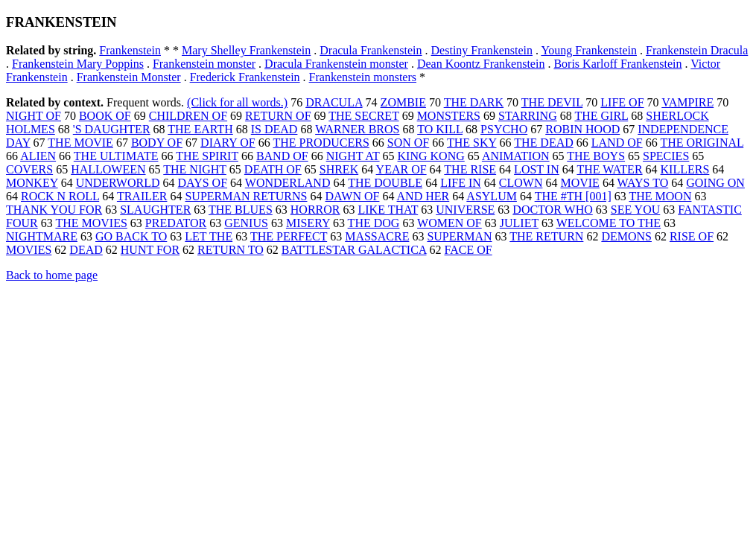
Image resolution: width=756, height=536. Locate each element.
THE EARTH (200, 129)
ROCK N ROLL (60, 196)
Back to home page (52, 275)
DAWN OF (352, 196)
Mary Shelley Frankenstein (246, 50)
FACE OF (468, 250)
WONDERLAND (288, 183)
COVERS (29, 169)
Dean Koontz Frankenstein (481, 64)
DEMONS (626, 236)
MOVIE (579, 183)
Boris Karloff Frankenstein (617, 64)
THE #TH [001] (573, 196)
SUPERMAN (459, 236)
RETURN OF (278, 116)
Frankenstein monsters (363, 77)
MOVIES (29, 250)
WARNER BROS (357, 129)
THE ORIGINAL (702, 143)
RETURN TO (231, 250)
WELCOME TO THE (609, 223)
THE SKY (472, 143)
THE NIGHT (195, 169)
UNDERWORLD (118, 183)
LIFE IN (461, 183)
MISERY (308, 223)
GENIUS (246, 223)
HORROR (315, 210)
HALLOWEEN (108, 169)
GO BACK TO (131, 236)
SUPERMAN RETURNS (246, 196)
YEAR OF (401, 169)
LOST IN (537, 169)
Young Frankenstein (589, 50)
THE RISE (470, 169)
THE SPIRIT (207, 156)
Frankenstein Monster (129, 77)
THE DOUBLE (385, 183)
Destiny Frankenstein (482, 50)
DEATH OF (273, 169)
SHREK (339, 169)
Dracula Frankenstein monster (336, 64)
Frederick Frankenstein (245, 77)
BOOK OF (105, 116)
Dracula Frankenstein (371, 50)
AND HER (423, 196)
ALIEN (38, 156)
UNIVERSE (465, 210)
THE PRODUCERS (321, 143)
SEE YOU (636, 210)
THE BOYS (596, 156)
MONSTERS (449, 116)
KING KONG (431, 156)
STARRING (528, 116)
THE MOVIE (80, 143)
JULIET (519, 223)
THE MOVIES (91, 223)
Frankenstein (130, 50)
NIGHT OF (34, 116)
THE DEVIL (552, 102)
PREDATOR (176, 223)
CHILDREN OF (188, 116)
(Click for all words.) (237, 102)
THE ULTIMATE (116, 156)
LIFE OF (622, 102)
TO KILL (440, 129)
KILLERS (685, 169)
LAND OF (617, 143)
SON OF (408, 143)
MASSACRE (377, 236)
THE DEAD (544, 143)
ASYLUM (492, 196)
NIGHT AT (353, 156)
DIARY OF (228, 143)
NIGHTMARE (42, 236)
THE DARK (474, 102)
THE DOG (374, 223)
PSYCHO (504, 129)
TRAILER (142, 196)
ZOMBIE (403, 102)
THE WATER (609, 169)
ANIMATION (516, 156)
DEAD (86, 250)
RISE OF (692, 236)
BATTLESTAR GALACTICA (354, 250)
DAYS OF (203, 183)
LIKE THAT (388, 210)
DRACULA (334, 102)
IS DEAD (274, 129)
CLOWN (521, 183)
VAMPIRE (687, 102)
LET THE (209, 236)
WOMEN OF (450, 223)
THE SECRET (363, 116)
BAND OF (282, 156)
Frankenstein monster (204, 64)
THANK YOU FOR (54, 210)
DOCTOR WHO (552, 210)
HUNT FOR (150, 250)
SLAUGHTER (155, 210)
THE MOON (660, 196)
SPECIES (666, 156)
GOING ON (715, 183)
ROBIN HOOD (582, 129)
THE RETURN (546, 236)
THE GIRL (601, 116)
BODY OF (157, 143)
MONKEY (32, 183)
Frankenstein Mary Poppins (78, 64)
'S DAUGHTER (112, 129)
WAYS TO (643, 183)
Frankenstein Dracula (697, 50)
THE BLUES (241, 210)
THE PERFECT (289, 236)
